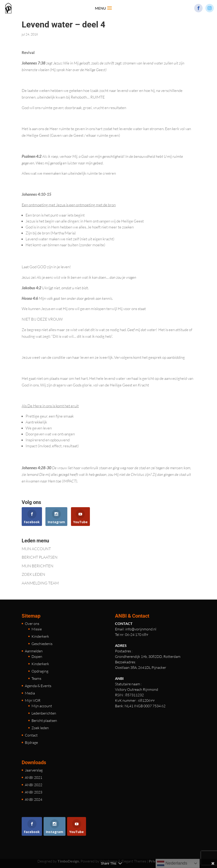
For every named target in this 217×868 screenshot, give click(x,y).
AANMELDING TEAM (40, 583)
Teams (36, 678)
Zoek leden (40, 728)
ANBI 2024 (34, 799)
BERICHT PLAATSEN (40, 557)
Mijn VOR (33, 700)
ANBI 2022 (34, 785)
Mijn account (42, 706)
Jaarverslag (34, 770)
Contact (31, 735)
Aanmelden (34, 651)
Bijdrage (31, 742)
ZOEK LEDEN (33, 574)
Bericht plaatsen (44, 721)
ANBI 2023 (34, 792)
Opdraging (40, 671)
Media (30, 693)
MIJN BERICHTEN (38, 566)
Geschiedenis (42, 644)
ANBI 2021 (34, 777)
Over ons (32, 624)
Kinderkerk (40, 636)
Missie (37, 629)
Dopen (37, 656)
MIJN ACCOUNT (36, 549)
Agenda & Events (38, 686)
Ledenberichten (44, 713)
